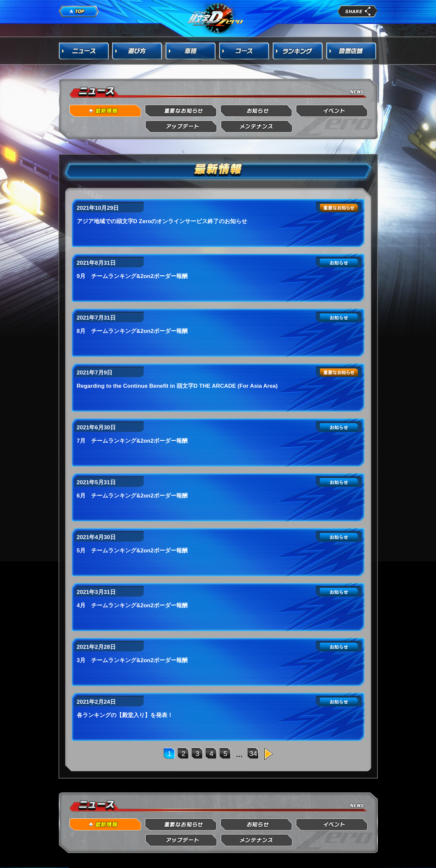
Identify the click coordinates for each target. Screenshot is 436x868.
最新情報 (106, 111)
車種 (191, 51)
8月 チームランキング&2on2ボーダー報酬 (132, 331)
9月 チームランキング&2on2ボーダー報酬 (132, 276)
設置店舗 (352, 51)
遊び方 (137, 51)
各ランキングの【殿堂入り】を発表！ (125, 715)
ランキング (298, 51)
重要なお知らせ (181, 111)
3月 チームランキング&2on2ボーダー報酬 (132, 660)
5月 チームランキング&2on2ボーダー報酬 (132, 551)
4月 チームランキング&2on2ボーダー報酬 (132, 605)
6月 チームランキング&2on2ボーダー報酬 (132, 496)
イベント (332, 111)
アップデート (181, 127)
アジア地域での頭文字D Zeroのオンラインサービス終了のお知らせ (162, 221)
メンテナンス (257, 127)
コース (244, 51)
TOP (79, 12)
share (358, 11)
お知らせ (257, 111)
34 (253, 753)
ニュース (84, 51)
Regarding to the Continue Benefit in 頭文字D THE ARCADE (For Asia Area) (177, 386)
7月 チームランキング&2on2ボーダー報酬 (132, 441)
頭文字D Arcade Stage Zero (216, 18)
